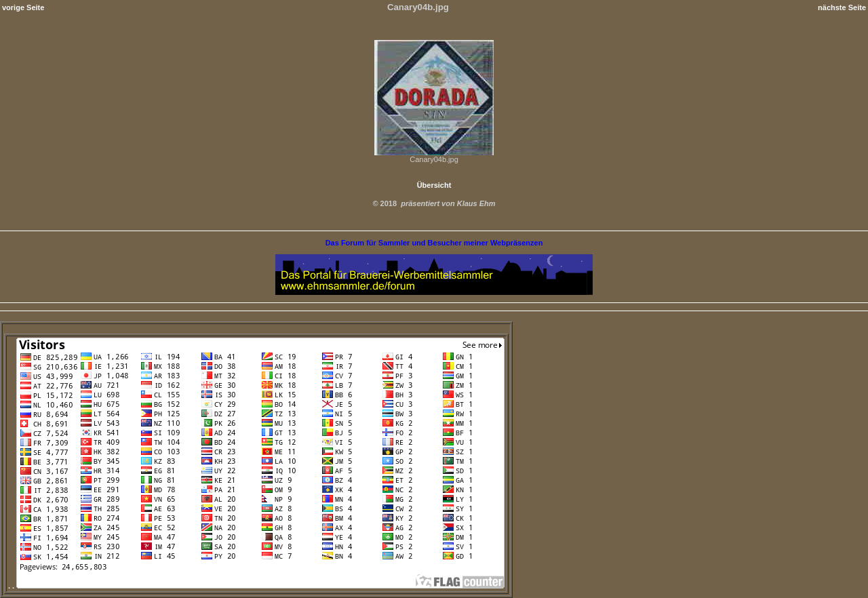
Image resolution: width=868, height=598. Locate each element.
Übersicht (434, 185)
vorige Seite (23, 7)
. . (256, 586)
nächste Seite (842, 7)
